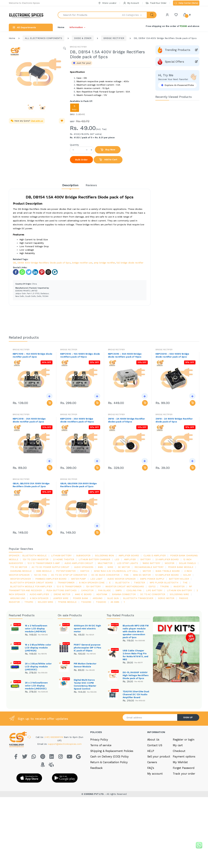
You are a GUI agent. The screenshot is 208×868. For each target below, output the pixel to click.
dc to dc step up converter (69, 575)
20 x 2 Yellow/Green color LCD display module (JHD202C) (36, 686)
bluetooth (122, 583)
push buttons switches (61, 590)
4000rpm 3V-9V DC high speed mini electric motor (87, 629)
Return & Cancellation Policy (109, 762)
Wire (110, 567)
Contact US (155, 745)
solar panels (187, 563)
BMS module (44, 571)
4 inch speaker (39, 598)
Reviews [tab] (91, 185)
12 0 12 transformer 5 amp (44, 563)
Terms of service (101, 745)
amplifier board (129, 555)
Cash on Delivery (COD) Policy (110, 756)
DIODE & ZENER (83, 38)
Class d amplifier (155, 555)
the (185, 583)
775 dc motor (19, 567)
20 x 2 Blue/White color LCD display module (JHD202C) (38, 666)
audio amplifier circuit (79, 563)
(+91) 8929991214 (54, 737)
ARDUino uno (18, 598)
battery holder (179, 579)
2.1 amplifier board (167, 559)
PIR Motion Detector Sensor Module (85, 665)
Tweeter (139, 583)
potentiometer (66, 571)
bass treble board (168, 571)
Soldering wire (179, 594)
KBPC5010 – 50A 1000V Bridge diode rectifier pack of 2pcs (172, 355)
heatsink (102, 594)
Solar (187, 575)
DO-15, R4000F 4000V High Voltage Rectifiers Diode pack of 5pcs (136, 675)
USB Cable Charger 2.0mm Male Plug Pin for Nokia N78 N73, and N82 (136, 655)
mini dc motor (142, 575)
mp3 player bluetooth (164, 583)
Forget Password (184, 768)
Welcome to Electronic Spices (24, 3)
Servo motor (166, 598)
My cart (178, 745)
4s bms (115, 602)
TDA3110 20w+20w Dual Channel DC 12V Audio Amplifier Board (136, 694)
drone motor (62, 594)
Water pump (78, 579)
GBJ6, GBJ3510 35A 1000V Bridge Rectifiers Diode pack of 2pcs (31, 485)
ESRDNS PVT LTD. (95, 794)
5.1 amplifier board (167, 575)
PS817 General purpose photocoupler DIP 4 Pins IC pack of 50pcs (88, 648)
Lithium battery (61, 555)
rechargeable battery (149, 567)
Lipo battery (154, 590)
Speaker (14, 555)
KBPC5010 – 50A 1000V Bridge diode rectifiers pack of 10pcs (125, 355)
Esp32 (152, 586)
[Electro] (28, 15)
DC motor (124, 567)
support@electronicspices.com (65, 744)
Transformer (66, 583)
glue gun (113, 598)
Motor (147, 571)
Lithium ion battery (179, 590)
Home (61, 27)
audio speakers (84, 567)
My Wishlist (180, 762)
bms (100, 567)
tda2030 (101, 602)
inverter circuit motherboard (125, 586)
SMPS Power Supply (152, 579)
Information (76, 27)
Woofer (169, 563)
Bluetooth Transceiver (138, 598)
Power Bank (81, 598)
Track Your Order (156, 3)
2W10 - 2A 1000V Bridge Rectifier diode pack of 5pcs (174, 420)
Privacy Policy (99, 740)
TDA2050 (86, 602)
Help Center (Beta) (186, 3)
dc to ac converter (153, 594)
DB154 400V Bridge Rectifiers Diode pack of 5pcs (44, 263)
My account (155, 774)
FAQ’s (151, 768)
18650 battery (151, 563)
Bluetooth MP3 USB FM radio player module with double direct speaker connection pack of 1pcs (136, 631)
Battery (146, 559)
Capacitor (87, 590)
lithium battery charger (94, 559)
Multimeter (105, 563)
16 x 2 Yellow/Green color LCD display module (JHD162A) (36, 629)
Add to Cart (108, 160)
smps (119, 590)
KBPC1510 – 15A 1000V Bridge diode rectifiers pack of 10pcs (80, 355)
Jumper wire (61, 598)
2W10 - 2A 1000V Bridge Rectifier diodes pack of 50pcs (126, 420)
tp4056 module (67, 602)
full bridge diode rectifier (130, 263)
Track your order (184, 774)
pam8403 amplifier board (51, 579)
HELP (151, 751)
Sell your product (159, 756)
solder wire (45, 602)
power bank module (181, 567)
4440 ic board (83, 594)
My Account (131, 3)
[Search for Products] (90, 15)
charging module (21, 571)
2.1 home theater (64, 559)
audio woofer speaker (121, 579)
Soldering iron (104, 555)
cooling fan (134, 590)
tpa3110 (29, 602)
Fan (126, 575)
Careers (152, 762)
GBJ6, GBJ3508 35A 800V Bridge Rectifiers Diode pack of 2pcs (79, 485)
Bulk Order (81, 160)
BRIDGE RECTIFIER (114, 38)
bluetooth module (34, 555)
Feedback (97, 768)
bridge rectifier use (82, 263)
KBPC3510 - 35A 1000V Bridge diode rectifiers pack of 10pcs (77, 420)
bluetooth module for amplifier (31, 586)
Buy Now (108, 150)
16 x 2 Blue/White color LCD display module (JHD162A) (38, 648)
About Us (153, 740)
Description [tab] (70, 185)
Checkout (179, 751)
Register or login (184, 740)
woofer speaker (20, 579)
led (117, 559)
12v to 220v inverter (36, 559)
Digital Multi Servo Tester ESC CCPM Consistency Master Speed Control (85, 684)
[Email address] (150, 717)
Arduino (98, 598)
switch (85, 571)
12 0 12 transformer (69, 586)
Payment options (184, 756)
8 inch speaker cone (92, 583)
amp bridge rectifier (104, 263)
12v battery (93, 586)
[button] (135, 15)
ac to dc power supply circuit (50, 567)
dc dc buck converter (105, 575)
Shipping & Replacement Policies (112, 751)
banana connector (124, 594)
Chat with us (37, 121)
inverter (179, 586)
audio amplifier (39, 594)
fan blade (104, 590)
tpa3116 (164, 586)
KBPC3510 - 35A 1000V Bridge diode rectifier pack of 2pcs (29, 420)
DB (14, 263)
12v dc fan (40, 575)
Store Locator (107, 3)
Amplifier (130, 559)
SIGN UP (188, 717)
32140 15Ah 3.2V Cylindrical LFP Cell (116, 571)
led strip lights (127, 563)
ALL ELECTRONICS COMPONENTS (43, 38)
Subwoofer (83, 555)
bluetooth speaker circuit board (32, 583)
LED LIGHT (97, 579)
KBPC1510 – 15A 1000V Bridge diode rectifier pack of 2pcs (32, 355)
